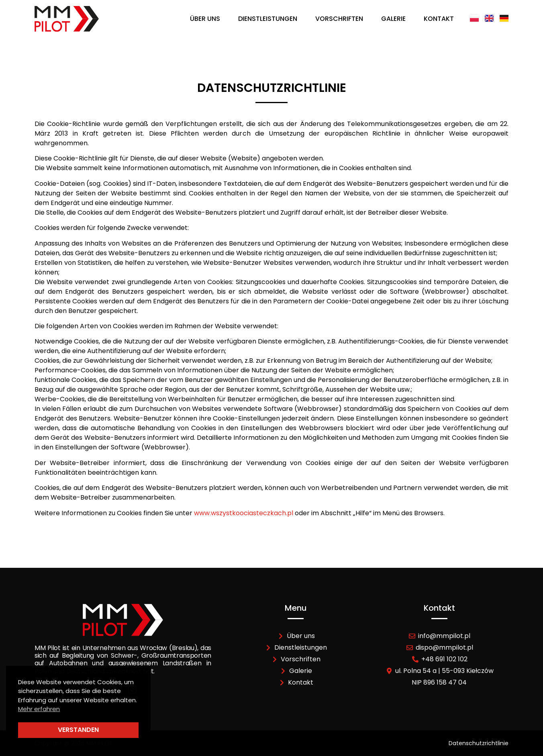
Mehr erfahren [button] (39, 709)
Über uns (205, 19)
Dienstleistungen (268, 19)
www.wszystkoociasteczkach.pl (244, 513)
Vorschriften (339, 19)
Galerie (393, 19)
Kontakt (439, 19)
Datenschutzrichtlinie (479, 743)
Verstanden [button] (78, 730)
